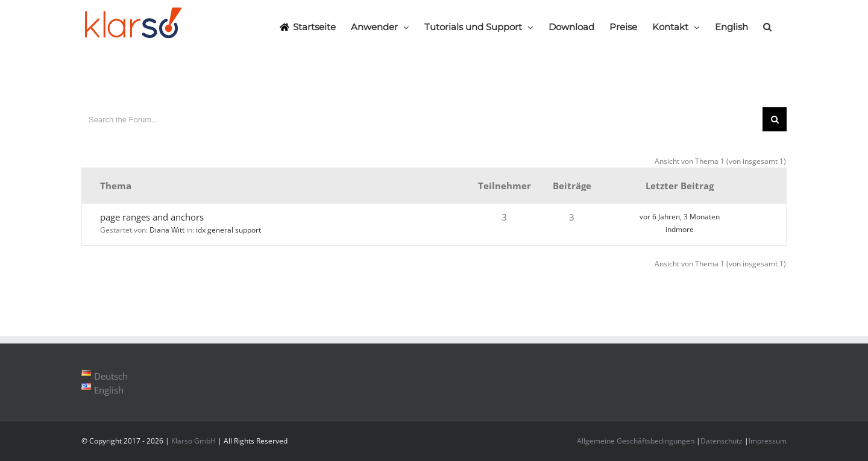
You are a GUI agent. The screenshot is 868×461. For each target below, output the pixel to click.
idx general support (228, 230)
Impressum (768, 441)
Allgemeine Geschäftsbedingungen (636, 441)
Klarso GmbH (193, 441)
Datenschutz (722, 441)
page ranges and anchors (152, 217)
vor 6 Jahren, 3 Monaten (680, 217)
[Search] (767, 27)
